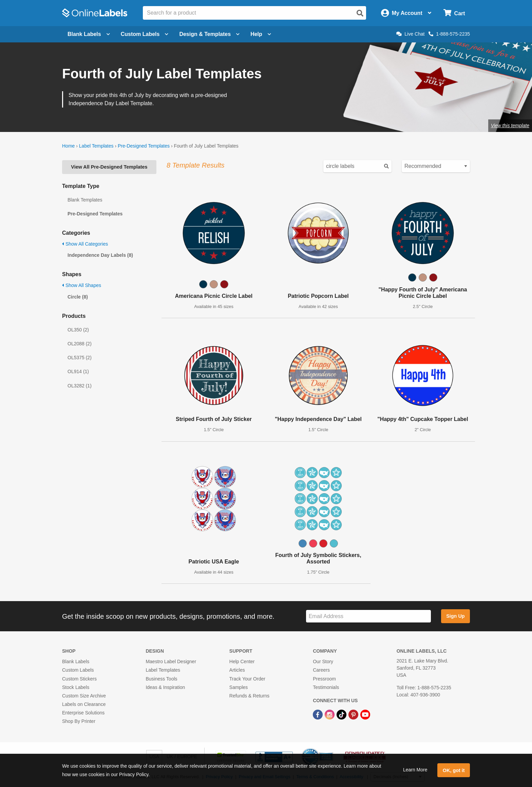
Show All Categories (85, 244)
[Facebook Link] (318, 714)
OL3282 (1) (80, 386)
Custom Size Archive (84, 696)
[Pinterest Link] (354, 714)
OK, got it (454, 770)
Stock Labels (76, 687)
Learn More (415, 770)
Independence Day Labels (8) (100, 255)
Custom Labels (78, 670)
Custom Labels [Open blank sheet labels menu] (145, 34)
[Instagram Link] (330, 714)
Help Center (242, 661)
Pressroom (324, 679)
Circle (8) (78, 297)
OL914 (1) (78, 371)
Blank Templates (85, 200)
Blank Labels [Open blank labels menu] (89, 34)
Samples (239, 687)
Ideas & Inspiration (165, 687)
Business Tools (161, 679)
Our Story (323, 661)
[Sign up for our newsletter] (368, 616)
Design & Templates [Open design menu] (209, 34)
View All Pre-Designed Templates (109, 167)
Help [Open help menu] (261, 34)
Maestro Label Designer (171, 661)
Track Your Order (247, 679)
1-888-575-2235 (449, 34)
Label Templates (96, 146)
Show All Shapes (82, 285)
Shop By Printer (79, 721)
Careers (321, 670)
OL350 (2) (78, 330)
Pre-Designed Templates (144, 146)
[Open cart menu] (454, 13)
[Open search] (360, 13)
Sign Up (455, 616)
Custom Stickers (79, 679)
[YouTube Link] (365, 714)
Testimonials (326, 687)
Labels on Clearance (84, 704)
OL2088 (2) (80, 344)
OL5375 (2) (80, 358)
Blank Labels (76, 661)
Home (68, 146)
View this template (510, 126)
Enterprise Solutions (83, 713)
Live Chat (410, 34)
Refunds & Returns (249, 696)
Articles (237, 670)
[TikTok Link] (342, 714)
